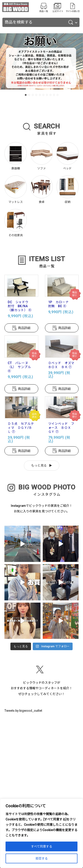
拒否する (42, 858)
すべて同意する (42, 846)
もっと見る (39, 465)
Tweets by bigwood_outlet (23, 711)
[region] (41, 833)
